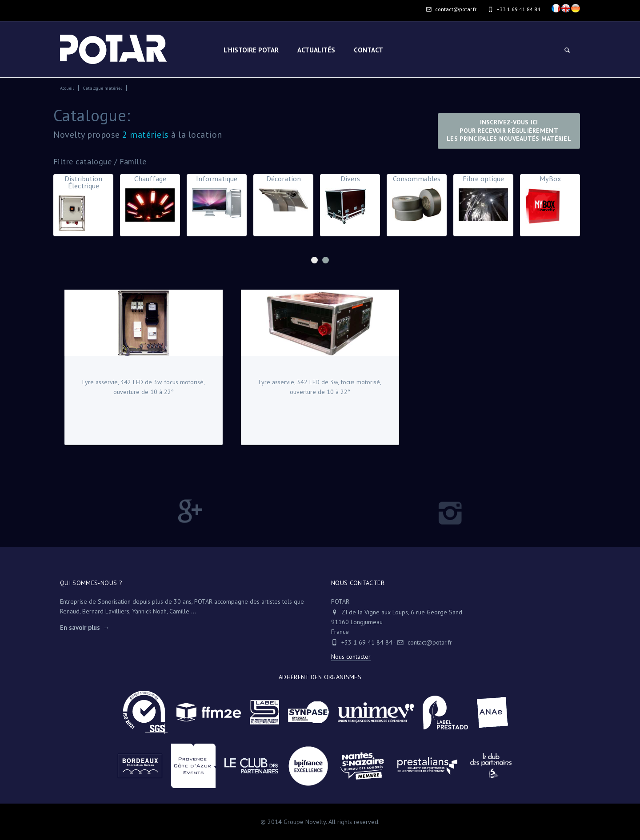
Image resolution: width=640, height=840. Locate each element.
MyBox (550, 201)
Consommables (417, 200)
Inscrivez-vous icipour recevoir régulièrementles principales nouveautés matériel (509, 130)
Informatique (217, 198)
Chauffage (150, 200)
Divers (350, 201)
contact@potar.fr (451, 9)
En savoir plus (80, 627)
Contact (368, 50)
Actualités (316, 50)
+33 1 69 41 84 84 (367, 642)
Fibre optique (483, 200)
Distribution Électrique (83, 205)
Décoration (283, 195)
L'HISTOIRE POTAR (251, 50)
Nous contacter (351, 657)
